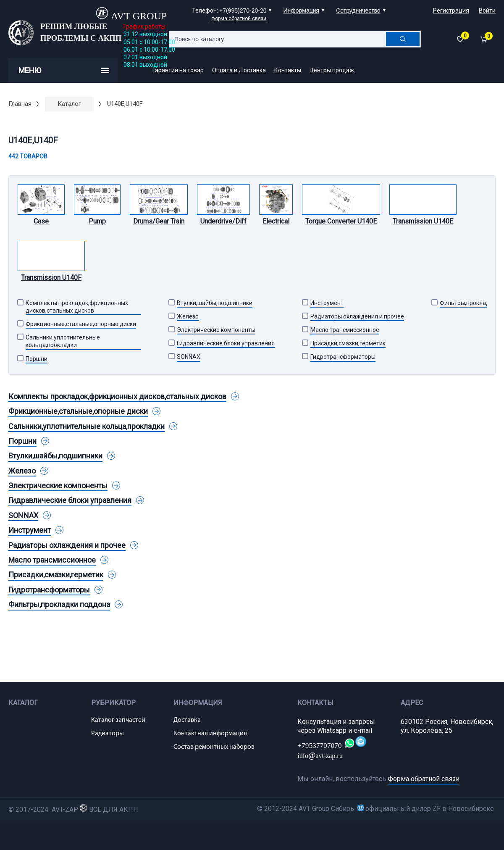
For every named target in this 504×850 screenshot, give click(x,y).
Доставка (187, 720)
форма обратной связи (239, 18)
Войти (487, 11)
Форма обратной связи (424, 779)
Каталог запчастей (118, 720)
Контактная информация (210, 734)
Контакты (288, 70)
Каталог (69, 104)
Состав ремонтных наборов (214, 747)
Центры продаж (332, 70)
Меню (64, 70)
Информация (301, 11)
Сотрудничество (358, 11)
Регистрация (451, 11)
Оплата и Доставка (239, 70)
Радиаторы (108, 734)
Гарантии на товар (178, 70)
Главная (20, 104)
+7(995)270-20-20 (243, 11)
